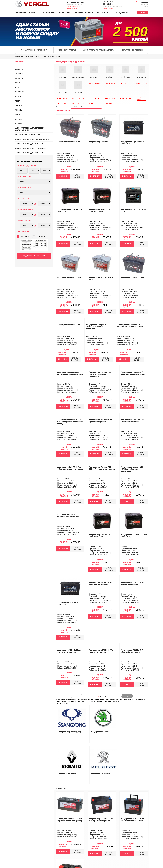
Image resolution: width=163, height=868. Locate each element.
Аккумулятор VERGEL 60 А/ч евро (101, 278)
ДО (36, 204)
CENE (17, 87)
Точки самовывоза (74, 6)
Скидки (105, 13)
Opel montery (94, 83)
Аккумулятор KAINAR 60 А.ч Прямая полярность (101, 421)
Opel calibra (78, 104)
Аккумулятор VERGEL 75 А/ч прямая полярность (132, 583)
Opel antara (78, 92)
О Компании (34, 13)
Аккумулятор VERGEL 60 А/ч (69, 277)
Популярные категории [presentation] (132, 50)
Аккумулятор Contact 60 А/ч (69, 142)
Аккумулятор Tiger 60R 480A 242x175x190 (132, 143)
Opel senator (78, 99)
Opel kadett (126, 99)
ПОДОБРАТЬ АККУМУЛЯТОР (34, 256)
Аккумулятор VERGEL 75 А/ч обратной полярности (69, 651)
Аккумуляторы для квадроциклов (32, 139)
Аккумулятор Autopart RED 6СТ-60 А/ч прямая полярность (102, 468)
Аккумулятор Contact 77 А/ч (132, 277)
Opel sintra (62, 99)
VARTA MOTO (20, 105)
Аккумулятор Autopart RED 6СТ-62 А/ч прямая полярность (130, 326)
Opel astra (94, 104)
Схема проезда (72, 8)
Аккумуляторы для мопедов (29, 144)
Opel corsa (62, 104)
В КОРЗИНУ (63, 176)
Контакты (89, 13)
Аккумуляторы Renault (68, 773)
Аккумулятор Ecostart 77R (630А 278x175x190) (100, 536)
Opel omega (94, 99)
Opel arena (110, 104)
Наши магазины (65, 13)
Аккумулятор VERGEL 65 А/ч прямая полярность (101, 651)
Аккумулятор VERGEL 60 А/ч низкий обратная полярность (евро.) (70, 422)
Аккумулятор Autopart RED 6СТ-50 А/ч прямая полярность (70, 373)
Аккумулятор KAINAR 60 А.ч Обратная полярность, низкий (70, 468)
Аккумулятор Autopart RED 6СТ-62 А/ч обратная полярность (97, 327)
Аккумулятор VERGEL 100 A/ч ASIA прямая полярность (101, 820)
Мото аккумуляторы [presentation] (67, 50)
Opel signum (94, 77)
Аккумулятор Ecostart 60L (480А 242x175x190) (70, 211)
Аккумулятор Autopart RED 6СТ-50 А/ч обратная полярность (100, 374)
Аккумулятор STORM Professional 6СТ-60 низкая (68, 515)
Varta (18, 115)
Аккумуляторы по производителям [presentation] (98, 50)
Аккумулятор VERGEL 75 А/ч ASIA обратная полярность (132, 820)
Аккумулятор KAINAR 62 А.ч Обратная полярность (101, 583)
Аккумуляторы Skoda (100, 732)
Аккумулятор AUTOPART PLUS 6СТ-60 (133, 211)
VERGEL (19, 110)
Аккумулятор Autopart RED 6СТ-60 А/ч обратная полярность (132, 469)
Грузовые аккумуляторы (27, 135)
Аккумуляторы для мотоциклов (31, 148)
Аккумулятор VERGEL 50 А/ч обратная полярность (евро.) (133, 373)
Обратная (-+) (41, 236)
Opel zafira (110, 83)
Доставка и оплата (49, 13)
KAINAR (18, 96)
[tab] (35, 50)
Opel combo (141, 77)
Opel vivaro (126, 83)
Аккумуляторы (21, 13)
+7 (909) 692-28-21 (107, 4)
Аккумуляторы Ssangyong (70, 732)
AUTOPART (20, 74)
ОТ (18, 204)
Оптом (98, 13)
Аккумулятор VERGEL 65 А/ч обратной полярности (132, 651)
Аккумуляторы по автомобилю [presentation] (35, 50)
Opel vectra (141, 83)
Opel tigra (62, 77)
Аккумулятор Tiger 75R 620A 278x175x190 (69, 604)
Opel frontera (141, 99)
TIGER (18, 101)
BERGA (18, 83)
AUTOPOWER (20, 78)
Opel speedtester (78, 77)
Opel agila (110, 77)
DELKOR (19, 124)
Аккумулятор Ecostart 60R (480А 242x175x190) (100, 211)
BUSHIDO (19, 119)
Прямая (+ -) (25, 236)
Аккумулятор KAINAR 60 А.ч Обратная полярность (132, 421)
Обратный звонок (107, 8)
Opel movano (110, 99)
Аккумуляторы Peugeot (100, 773)
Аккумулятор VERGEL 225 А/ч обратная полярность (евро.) (70, 820)
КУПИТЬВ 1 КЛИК (77, 176)
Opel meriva (126, 77)
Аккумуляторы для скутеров (29, 153)
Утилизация (78, 13)
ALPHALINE (20, 69)
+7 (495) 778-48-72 (107, 2)
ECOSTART (20, 92)
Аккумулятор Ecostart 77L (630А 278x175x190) (134, 536)
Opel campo (62, 92)
